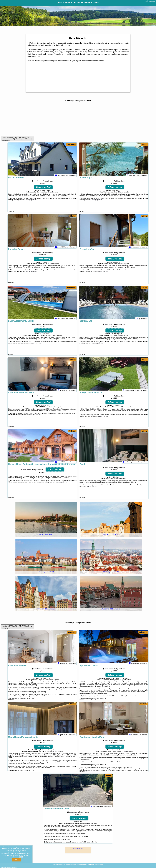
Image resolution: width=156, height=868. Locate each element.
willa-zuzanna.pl (150, 1)
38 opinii (122, 682)
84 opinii (118, 480)
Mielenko (72, 431)
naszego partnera (31, 202)
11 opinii (89, 825)
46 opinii (124, 753)
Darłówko (72, 632)
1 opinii (121, 266)
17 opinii (54, 409)
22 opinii (51, 682)
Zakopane (143, 632)
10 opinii (50, 194)
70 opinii (54, 337)
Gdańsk (73, 704)
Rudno (109, 775)
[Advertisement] (78, 119)
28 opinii (50, 266)
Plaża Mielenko (78, 849)
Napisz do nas (99, 865)
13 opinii (55, 753)
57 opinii (124, 409)
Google (5, 849)
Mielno (144, 144)
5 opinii (121, 337)
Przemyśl (143, 704)
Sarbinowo (71, 144)
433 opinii (120, 194)
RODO (21, 857)
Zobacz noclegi (43, 189)
